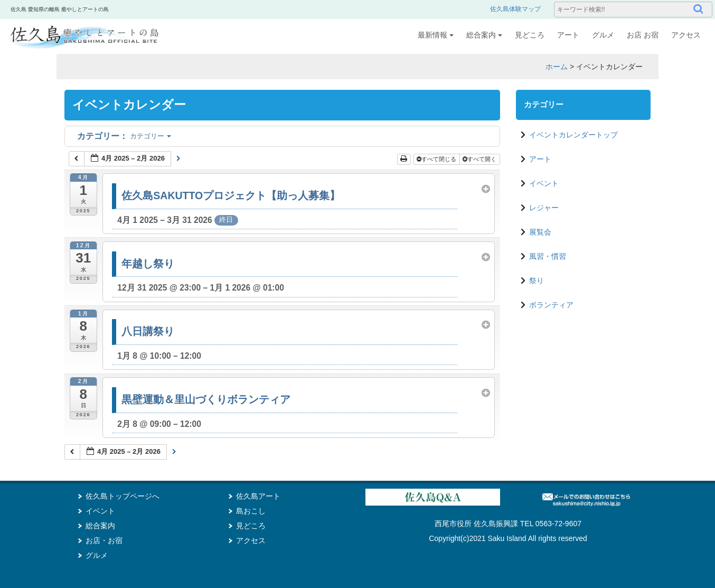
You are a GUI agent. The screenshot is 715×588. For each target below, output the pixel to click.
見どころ (530, 35)
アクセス (686, 35)
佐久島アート (258, 496)
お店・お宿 (104, 540)
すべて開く (480, 159)
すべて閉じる (437, 159)
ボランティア (551, 305)
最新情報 (436, 35)
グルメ (603, 35)
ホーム (557, 67)
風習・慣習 (548, 256)
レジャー (544, 208)
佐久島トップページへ (123, 496)
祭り (537, 281)
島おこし (251, 511)
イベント (544, 183)
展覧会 (540, 232)
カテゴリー (124, 136)
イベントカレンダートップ (573, 135)
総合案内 (484, 35)
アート (568, 35)
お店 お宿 (643, 35)
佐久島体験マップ (515, 9)
